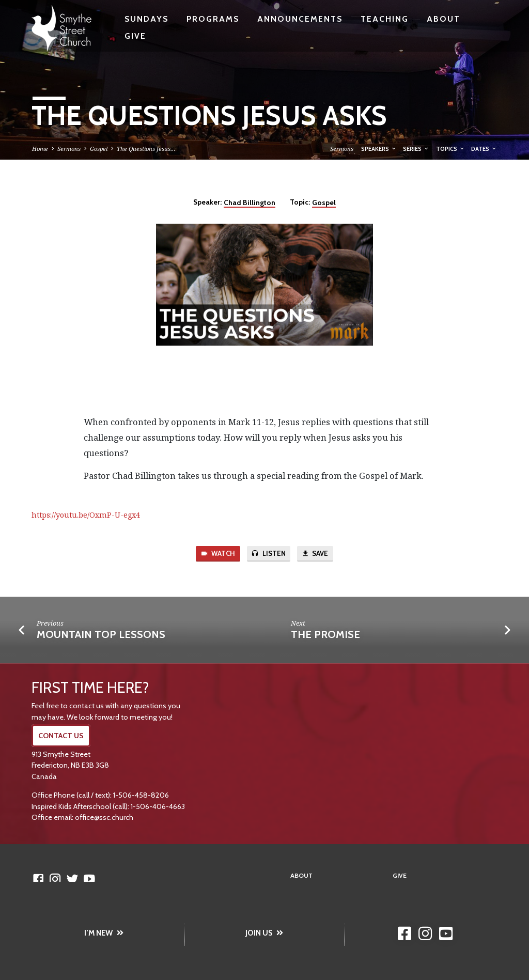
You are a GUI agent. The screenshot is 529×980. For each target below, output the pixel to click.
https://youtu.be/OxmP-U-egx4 (86, 515)
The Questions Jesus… (146, 149)
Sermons (69, 149)
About (444, 19)
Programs (213, 19)
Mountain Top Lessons (101, 635)
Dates (484, 149)
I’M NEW (104, 933)
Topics (450, 149)
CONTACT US (61, 736)
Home (40, 149)
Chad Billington (250, 203)
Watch (217, 554)
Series (416, 149)
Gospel (99, 149)
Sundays (146, 19)
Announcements (300, 19)
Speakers (379, 149)
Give (135, 36)
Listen (269, 554)
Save (315, 554)
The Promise (325, 635)
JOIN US (264, 933)
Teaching (385, 19)
